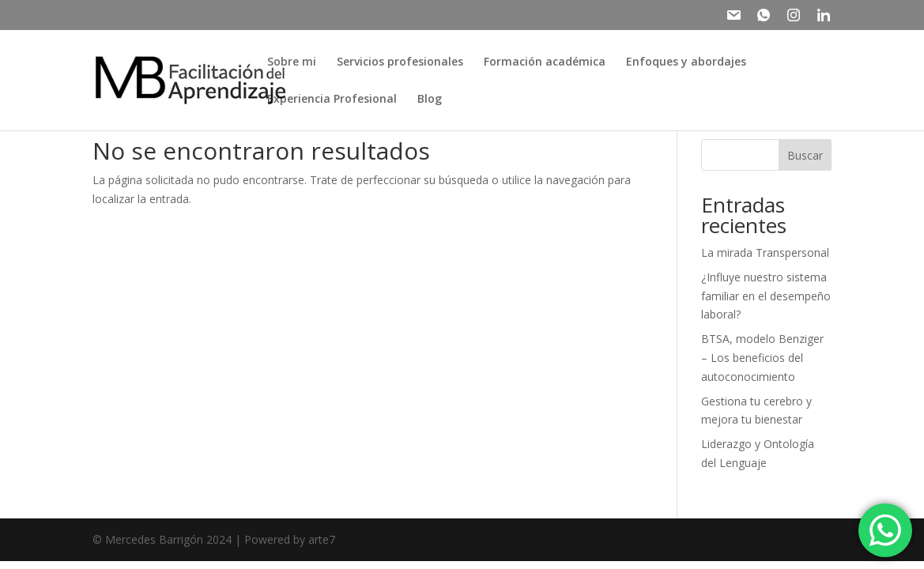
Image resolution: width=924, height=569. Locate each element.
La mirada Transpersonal (765, 252)
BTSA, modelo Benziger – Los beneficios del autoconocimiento (762, 358)
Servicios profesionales (400, 62)
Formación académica (545, 62)
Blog (430, 100)
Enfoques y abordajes (686, 62)
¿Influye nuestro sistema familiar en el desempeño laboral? (766, 296)
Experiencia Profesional (332, 100)
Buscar (805, 155)
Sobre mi (292, 62)
